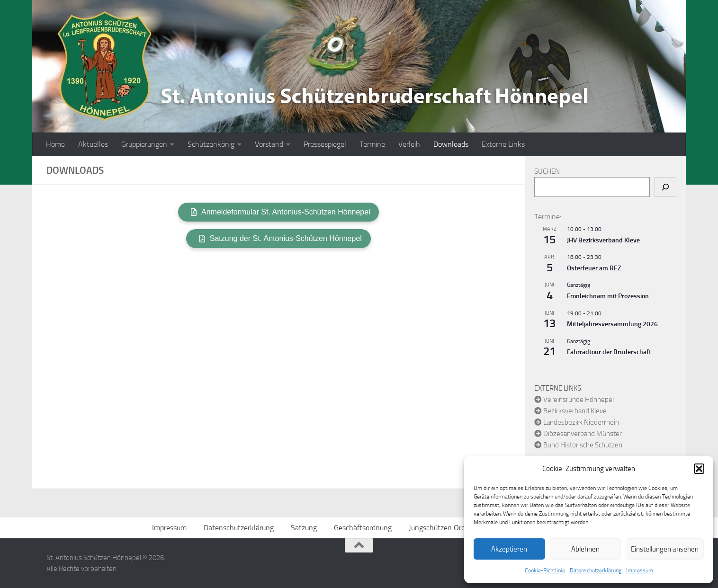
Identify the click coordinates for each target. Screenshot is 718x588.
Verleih (409, 144)
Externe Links (503, 144)
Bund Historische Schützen (578, 445)
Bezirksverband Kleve (570, 411)
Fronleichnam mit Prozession (608, 296)
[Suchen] (665, 187)
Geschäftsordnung (363, 528)
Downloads (451, 144)
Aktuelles (93, 144)
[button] (699, 469)
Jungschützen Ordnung (445, 528)
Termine (372, 144)
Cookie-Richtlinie (545, 570)
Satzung (304, 528)
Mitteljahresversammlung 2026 (612, 324)
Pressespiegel (325, 144)
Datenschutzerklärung (596, 570)
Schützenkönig (211, 144)
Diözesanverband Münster (578, 434)
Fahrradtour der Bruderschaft (609, 352)
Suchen (547, 171)
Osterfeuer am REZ (594, 268)
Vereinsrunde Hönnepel (574, 400)
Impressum (640, 570)
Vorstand (269, 144)
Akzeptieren (509, 549)
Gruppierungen (144, 144)
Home (55, 144)
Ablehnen (585, 549)
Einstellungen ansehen (665, 549)
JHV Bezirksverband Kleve (603, 240)
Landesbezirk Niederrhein (577, 422)
